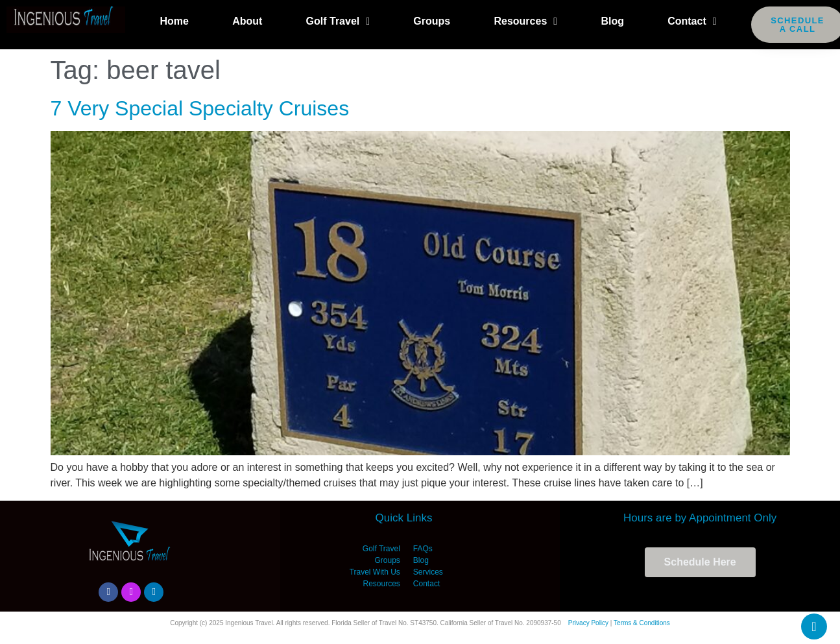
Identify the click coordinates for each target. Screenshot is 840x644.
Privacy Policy (588, 623)
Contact (692, 21)
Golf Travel (338, 21)
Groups (432, 21)
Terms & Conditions (642, 623)
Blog (612, 21)
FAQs (423, 549)
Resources (525, 21)
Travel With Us (375, 572)
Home (174, 21)
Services (428, 572)
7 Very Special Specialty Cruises (200, 108)
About (247, 21)
